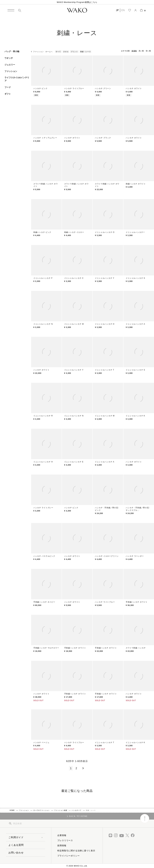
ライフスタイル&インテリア (17, 79)
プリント (74, 52)
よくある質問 (16, 845)
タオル (66, 52)
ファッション (11, 71)
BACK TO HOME (78, 816)
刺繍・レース (85, 52)
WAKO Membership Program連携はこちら (77, 2)
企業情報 (62, 835)
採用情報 (62, 846)
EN (123, 10)
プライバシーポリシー (68, 856)
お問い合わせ (16, 853)
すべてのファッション (42, 810)
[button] (82, 768)
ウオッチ (9, 58)
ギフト (8, 94)
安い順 (148, 51)
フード (8, 87)
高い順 (141, 51)
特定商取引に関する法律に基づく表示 (76, 851)
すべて (58, 52)
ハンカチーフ (76, 810)
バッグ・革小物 (12, 51)
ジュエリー (10, 65)
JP (117, 10)
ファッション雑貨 (61, 810)
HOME (12, 810)
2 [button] (76, 768)
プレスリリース (65, 840)
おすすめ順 (125, 51)
